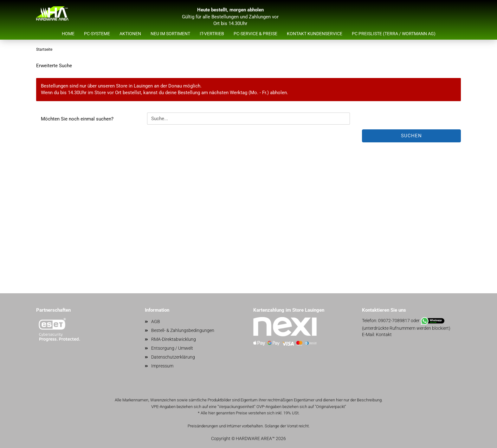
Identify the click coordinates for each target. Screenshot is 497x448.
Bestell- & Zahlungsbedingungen (183, 330)
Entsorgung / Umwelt (172, 348)
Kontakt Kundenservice (315, 34)
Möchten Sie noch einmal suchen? (77, 119)
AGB (156, 321)
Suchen (411, 136)
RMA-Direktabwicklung (174, 339)
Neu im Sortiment (170, 34)
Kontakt (384, 334)
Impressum (162, 366)
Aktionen (130, 34)
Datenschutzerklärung (173, 357)
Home (68, 34)
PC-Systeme (97, 34)
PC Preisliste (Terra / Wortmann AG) (394, 34)
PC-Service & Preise (255, 34)
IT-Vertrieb (212, 34)
